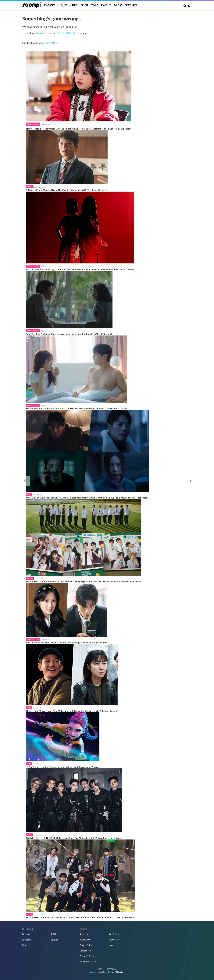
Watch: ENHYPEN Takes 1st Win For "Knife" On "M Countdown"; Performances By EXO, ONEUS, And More (80, 917)
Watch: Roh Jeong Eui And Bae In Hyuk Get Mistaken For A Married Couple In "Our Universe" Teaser (77, 408)
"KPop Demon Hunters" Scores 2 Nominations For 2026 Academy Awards (63, 767)
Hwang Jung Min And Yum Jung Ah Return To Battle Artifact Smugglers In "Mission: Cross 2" (72, 711)
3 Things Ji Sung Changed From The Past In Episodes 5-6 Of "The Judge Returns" (67, 190)
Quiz (64, 5)
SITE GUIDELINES (67, 33)
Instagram (26, 940)
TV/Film (30, 578)
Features (131, 5)
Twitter (25, 945)
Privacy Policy (86, 945)
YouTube (55, 940)
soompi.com (42, 33)
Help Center (114, 940)
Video (74, 5)
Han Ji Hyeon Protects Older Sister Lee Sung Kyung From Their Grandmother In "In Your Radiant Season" (79, 129)
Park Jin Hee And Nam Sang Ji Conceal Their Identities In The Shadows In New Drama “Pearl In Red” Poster (80, 269)
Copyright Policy (87, 956)
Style (94, 5)
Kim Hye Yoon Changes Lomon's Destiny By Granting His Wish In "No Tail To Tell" (67, 643)
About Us (84, 934)
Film (29, 494)
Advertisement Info (88, 962)
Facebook (26, 934)
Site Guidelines (115, 934)
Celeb (84, 5)
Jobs (111, 945)
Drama (30, 187)
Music (118, 5)
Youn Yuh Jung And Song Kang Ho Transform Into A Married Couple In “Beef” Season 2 (69, 334)
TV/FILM (106, 5)
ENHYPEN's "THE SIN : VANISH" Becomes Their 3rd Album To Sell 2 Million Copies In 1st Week (74, 838)
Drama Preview (33, 125)
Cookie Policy (86, 951)
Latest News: (52, 43)
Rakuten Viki (113, 972)
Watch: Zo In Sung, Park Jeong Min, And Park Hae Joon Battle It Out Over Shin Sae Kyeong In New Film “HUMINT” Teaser (88, 498)
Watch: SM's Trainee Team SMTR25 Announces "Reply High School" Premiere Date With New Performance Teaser (84, 581)
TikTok (54, 934)
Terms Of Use (86, 940)
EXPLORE (50, 5)
